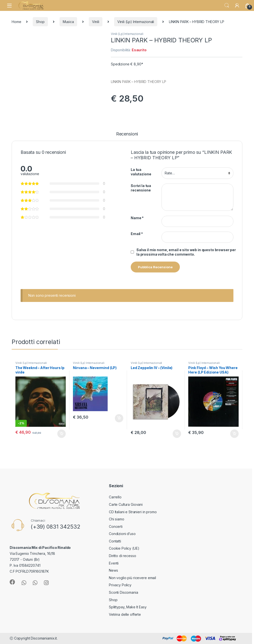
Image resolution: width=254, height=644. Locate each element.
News (113, 570)
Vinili (96, 22)
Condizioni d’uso (122, 534)
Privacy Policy (120, 585)
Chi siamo (117, 519)
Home (16, 22)
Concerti (116, 526)
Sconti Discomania (124, 592)
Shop (40, 22)
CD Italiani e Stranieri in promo (133, 512)
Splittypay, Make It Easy (128, 607)
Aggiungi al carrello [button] (62, 434)
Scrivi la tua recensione (141, 188)
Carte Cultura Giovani (126, 504)
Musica (68, 22)
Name (137, 218)
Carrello (115, 497)
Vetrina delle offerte (125, 614)
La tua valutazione (141, 172)
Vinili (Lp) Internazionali (136, 22)
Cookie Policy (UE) (124, 548)
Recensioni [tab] (127, 134)
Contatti (115, 541)
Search (227, 5)
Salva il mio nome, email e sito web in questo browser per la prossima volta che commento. (186, 252)
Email (137, 234)
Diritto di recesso (122, 556)
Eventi (114, 563)
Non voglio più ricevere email (132, 578)
